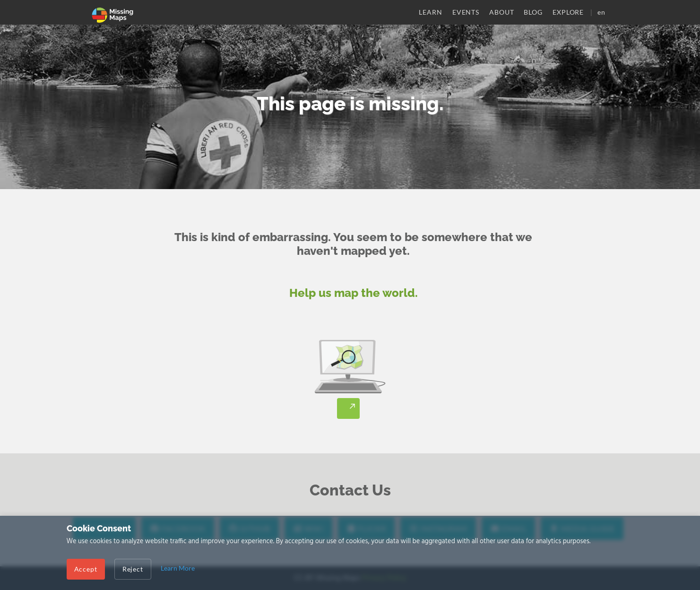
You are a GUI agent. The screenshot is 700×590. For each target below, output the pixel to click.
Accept (86, 569)
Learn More (178, 568)
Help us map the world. (354, 293)
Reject (133, 569)
